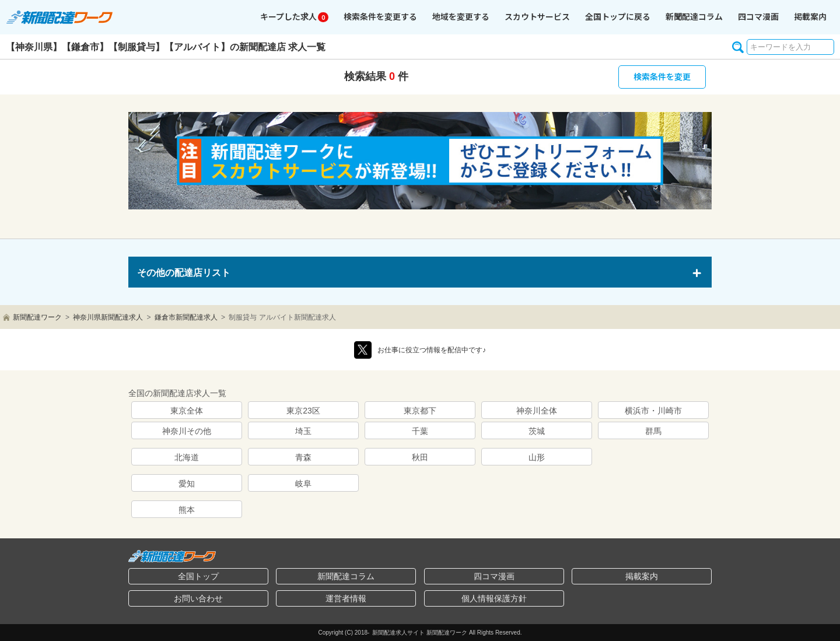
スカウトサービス (537, 16)
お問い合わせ (198, 598)
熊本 (187, 510)
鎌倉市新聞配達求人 (186, 317)
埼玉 (303, 431)
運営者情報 (346, 598)
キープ (294, 16)
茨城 (537, 431)
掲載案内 (810, 16)
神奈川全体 (537, 411)
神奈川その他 (187, 431)
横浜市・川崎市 (653, 411)
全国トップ (198, 576)
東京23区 (303, 411)
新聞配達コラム (346, 576)
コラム (694, 16)
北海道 (187, 457)
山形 (537, 457)
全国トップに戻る (618, 16)
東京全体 (187, 411)
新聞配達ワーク (37, 317)
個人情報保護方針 (494, 598)
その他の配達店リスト (184, 273)
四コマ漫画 (758, 16)
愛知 (187, 484)
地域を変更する (461, 16)
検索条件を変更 (662, 76)
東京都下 (420, 411)
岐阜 (303, 484)
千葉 (420, 431)
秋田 (420, 457)
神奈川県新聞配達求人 (108, 317)
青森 (303, 457)
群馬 (653, 431)
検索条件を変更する (380, 16)
